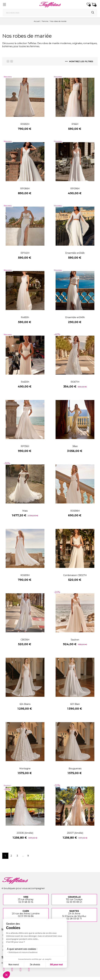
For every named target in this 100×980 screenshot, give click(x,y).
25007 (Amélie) (75, 833)
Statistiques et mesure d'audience (23, 952)
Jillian (75, 446)
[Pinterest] (21, 970)
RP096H (75, 189)
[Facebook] (12, 970)
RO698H (75, 511)
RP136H (25, 446)
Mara (25, 511)
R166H (75, 124)
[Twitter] (29, 970)
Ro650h (25, 317)
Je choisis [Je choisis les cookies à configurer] (35, 965)
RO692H (25, 124)
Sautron (75, 640)
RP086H (25, 189)
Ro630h (25, 382)
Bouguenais (75, 769)
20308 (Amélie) (25, 833)
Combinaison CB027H (75, 575)
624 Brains (25, 704)
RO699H (25, 575)
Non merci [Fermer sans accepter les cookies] (14, 965)
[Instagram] (4, 970)
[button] (6, 975)
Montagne (25, 769)
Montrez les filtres (79, 61)
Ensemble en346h (75, 253)
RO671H (75, 382)
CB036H (25, 640)
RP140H (25, 253)
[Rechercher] (50, 13)
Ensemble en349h (75, 317)
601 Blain (75, 704)
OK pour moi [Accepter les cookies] (56, 965)
